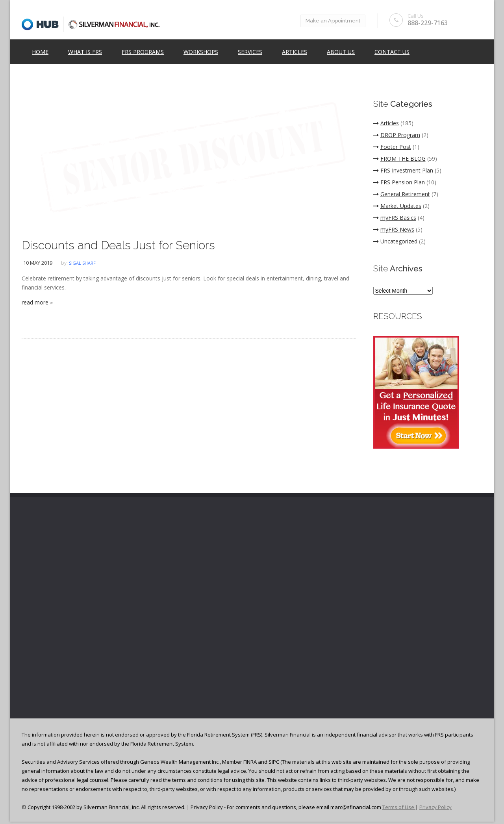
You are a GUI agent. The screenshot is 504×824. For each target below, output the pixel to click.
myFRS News (394, 229)
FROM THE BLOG (399, 159)
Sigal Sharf (82, 263)
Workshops (201, 52)
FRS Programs (143, 52)
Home (40, 52)
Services (250, 52)
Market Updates (397, 206)
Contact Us (392, 52)
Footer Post (392, 147)
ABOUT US (341, 52)
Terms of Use (399, 807)
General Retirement (402, 194)
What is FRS (85, 52)
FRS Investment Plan (403, 170)
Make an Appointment (333, 21)
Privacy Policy (435, 807)
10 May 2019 (38, 263)
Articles (295, 52)
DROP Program (397, 135)
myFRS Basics (395, 218)
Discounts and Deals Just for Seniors (118, 245)
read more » (37, 302)
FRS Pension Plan (399, 182)
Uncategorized (395, 241)
